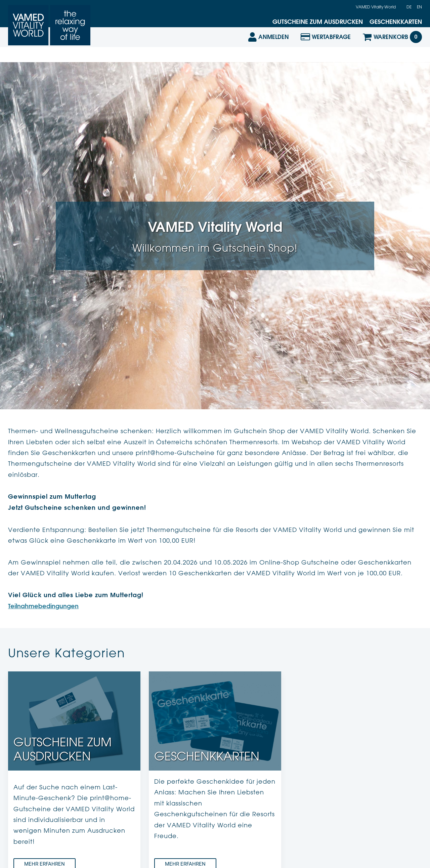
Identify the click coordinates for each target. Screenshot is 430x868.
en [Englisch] (419, 7)
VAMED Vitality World (376, 7)
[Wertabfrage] (326, 48)
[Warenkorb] (392, 48)
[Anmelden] (268, 48)
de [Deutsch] (409, 7)
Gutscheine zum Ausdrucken (318, 22)
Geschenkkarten (396, 22)
